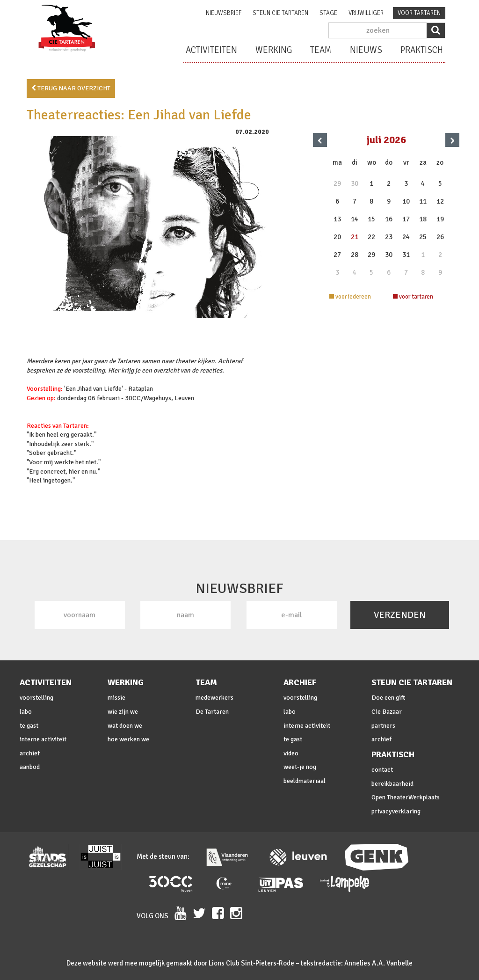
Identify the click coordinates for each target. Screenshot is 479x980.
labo (26, 712)
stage (328, 13)
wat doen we (125, 726)
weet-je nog (300, 767)
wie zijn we (123, 712)
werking (274, 50)
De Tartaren (212, 712)
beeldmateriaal (305, 781)
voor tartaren (419, 13)
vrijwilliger (366, 13)
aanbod (30, 767)
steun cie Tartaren (280, 13)
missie (116, 698)
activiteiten (211, 50)
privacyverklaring (396, 811)
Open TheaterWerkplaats (406, 797)
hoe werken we (128, 739)
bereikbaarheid (392, 784)
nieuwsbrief (224, 13)
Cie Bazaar (387, 712)
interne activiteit (43, 739)
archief (30, 753)
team (321, 50)
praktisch (422, 50)
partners (383, 726)
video (291, 753)
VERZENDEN (400, 615)
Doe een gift (388, 698)
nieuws (366, 50)
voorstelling (36, 698)
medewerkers (214, 698)
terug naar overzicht (71, 88)
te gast (29, 726)
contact (382, 770)
